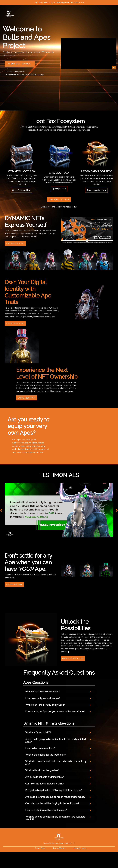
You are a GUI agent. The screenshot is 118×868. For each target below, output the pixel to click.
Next (117, 519)
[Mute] (114, 67)
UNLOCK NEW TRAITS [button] (18, 245)
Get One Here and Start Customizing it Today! (24, 74)
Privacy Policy (40, 864)
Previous (1, 519)
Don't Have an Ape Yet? (15, 71)
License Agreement (80, 864)
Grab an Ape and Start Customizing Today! (59, 207)
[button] (22, 190)
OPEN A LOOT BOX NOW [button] (20, 64)
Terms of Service (59, 864)
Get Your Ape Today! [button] (17, 593)
